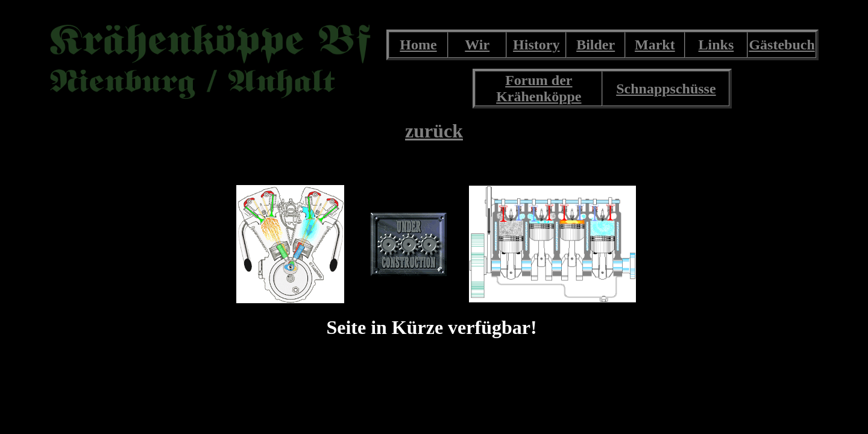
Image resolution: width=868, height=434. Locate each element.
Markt (655, 45)
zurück (434, 131)
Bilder (596, 45)
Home (418, 45)
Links (716, 45)
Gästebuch (782, 45)
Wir (477, 45)
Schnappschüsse (666, 89)
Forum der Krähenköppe (539, 88)
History (536, 45)
